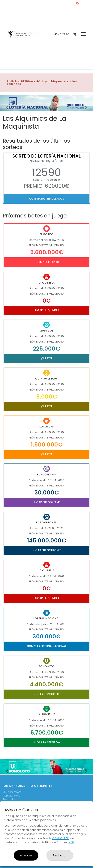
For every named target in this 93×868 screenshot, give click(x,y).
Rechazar (60, 855)
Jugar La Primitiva (47, 742)
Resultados (9, 799)
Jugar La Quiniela (46, 310)
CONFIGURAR (61, 838)
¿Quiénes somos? (13, 792)
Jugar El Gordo (46, 262)
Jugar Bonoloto (47, 694)
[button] (7, 108)
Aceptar (26, 855)
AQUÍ (71, 842)
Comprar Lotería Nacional (46, 646)
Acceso (62, 34)
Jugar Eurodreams (47, 502)
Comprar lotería (12, 796)
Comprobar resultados (47, 199)
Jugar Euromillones (46, 550)
